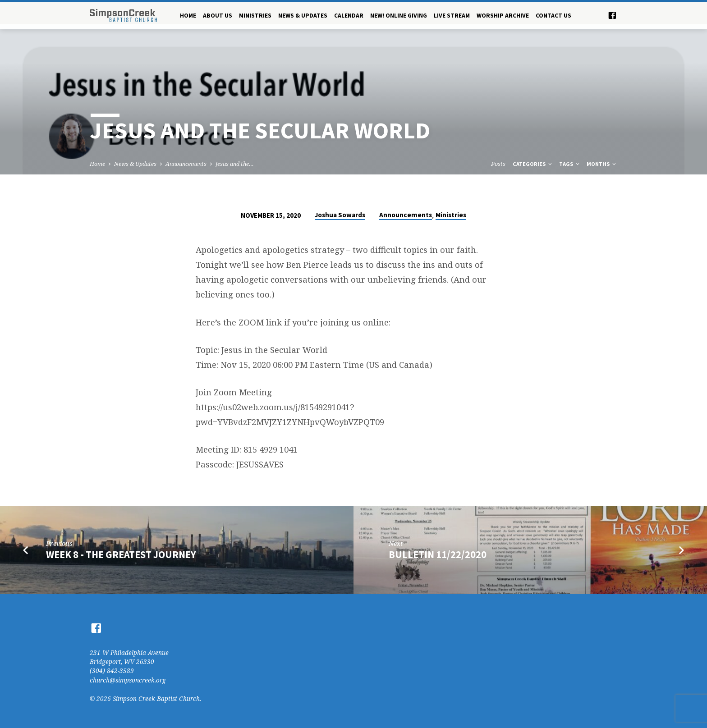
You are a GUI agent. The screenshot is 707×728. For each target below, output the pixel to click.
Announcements (186, 164)
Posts (498, 164)
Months (602, 164)
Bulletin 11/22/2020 (438, 554)
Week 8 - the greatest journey (121, 554)
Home (188, 16)
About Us (218, 16)
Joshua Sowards (340, 215)
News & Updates (303, 16)
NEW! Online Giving (399, 16)
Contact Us (553, 16)
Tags (570, 164)
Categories (533, 164)
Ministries (255, 16)
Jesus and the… (235, 164)
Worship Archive (503, 16)
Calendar (349, 16)
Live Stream (452, 16)
